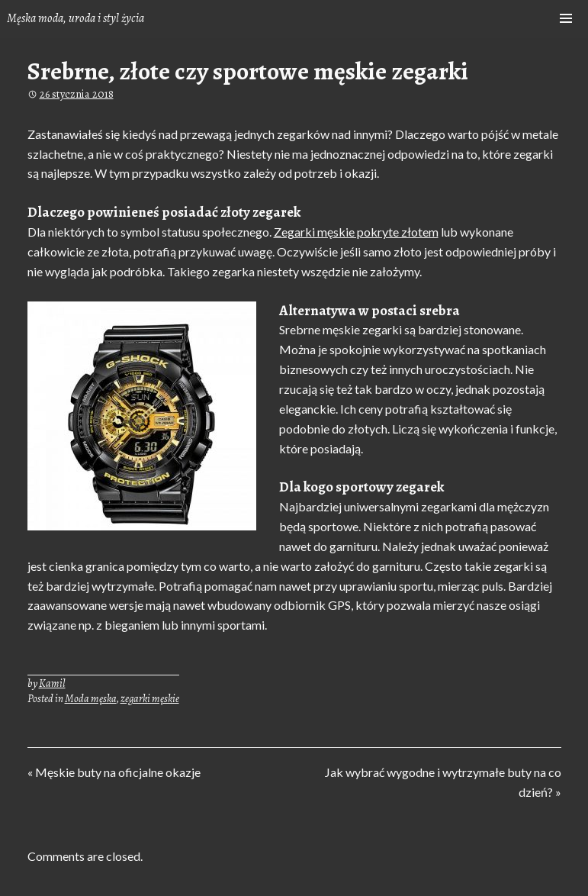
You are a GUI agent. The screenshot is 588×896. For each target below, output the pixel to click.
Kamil (52, 683)
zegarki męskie (150, 698)
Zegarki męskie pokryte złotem (356, 232)
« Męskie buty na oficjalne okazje (114, 774)
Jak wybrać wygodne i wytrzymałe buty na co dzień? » (443, 780)
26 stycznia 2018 (77, 94)
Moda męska (91, 698)
